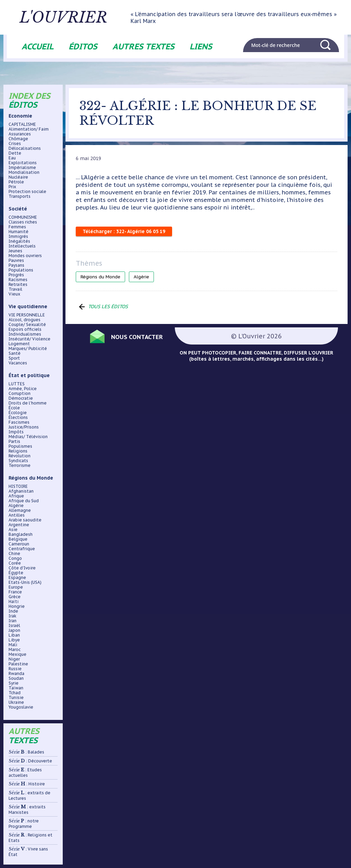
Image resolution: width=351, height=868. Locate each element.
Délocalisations (25, 148)
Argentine (19, 525)
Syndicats (18, 461)
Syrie (14, 683)
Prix (12, 187)
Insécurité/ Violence (29, 339)
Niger (14, 659)
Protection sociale (27, 192)
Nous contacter (138, 336)
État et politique (29, 375)
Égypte (16, 573)
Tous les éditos (108, 306)
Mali (13, 645)
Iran (13, 621)
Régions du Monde (31, 478)
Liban (14, 635)
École (14, 408)
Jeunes (15, 251)
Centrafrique (22, 549)
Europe (16, 587)
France (15, 592)
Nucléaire (18, 177)
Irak (13, 616)
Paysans (16, 265)
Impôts (16, 432)
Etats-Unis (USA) (25, 582)
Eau (12, 158)
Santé (15, 353)
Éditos (83, 46)
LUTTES (17, 384)
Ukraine (16, 702)
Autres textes (143, 46)
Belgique (18, 539)
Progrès (16, 275)
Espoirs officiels (25, 329)
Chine (14, 554)
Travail (15, 289)
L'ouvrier (66, 17)
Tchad (15, 693)
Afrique (16, 496)
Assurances (20, 134)
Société (18, 209)
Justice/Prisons (24, 427)
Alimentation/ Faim (29, 129)
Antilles (17, 515)
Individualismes (25, 334)
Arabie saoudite (25, 520)
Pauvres (16, 261)
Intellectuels (22, 246)
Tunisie (16, 698)
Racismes (18, 280)
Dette (15, 153)
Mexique (17, 654)
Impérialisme (22, 168)
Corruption (20, 394)
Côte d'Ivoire (22, 568)
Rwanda (16, 674)
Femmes (17, 227)
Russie (15, 669)
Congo (15, 558)
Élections (18, 418)
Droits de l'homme (28, 403)
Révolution (20, 456)
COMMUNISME (23, 217)
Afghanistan (21, 491)
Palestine (18, 664)
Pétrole (16, 182)
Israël (14, 626)
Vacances (18, 363)
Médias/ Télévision (28, 437)
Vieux (14, 294)
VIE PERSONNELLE (27, 315)
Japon (14, 630)
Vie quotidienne (28, 306)
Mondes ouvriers (25, 256)
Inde (13, 611)
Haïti (14, 602)
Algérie (16, 506)
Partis (14, 442)
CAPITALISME (22, 124)
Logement (19, 344)
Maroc (15, 650)
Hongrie (17, 606)
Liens (201, 46)
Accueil (38, 46)
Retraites (18, 285)
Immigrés (18, 237)
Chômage (18, 139)
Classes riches (23, 222)
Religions (18, 451)
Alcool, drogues (25, 320)
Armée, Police (23, 389)
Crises (15, 144)
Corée (15, 563)
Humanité (19, 232)
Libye (14, 640)
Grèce (15, 597)
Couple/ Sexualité (27, 325)
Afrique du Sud (24, 501)
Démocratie (21, 398)
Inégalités (19, 241)
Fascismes (19, 422)
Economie (20, 116)
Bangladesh (21, 534)
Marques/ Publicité (28, 349)
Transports (20, 196)
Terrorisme (20, 466)
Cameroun (19, 544)
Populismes (20, 446)
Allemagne (20, 510)
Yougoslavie (21, 707)
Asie (13, 530)
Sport (14, 358)
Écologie (18, 413)
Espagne (17, 578)
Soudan (16, 678)
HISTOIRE (18, 486)
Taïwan (16, 688)
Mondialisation (24, 172)
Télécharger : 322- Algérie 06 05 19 (124, 231)
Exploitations (23, 163)
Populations (21, 270)
